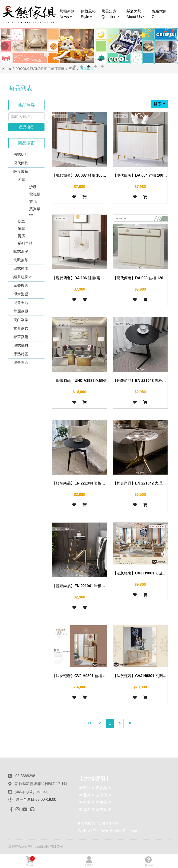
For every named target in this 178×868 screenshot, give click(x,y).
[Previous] (100, 724)
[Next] (120, 724)
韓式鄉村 (21, 345)
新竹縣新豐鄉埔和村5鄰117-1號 (41, 784)
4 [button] (95, 66)
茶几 (33, 202)
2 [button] (82, 66)
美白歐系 (21, 320)
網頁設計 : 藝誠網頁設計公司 (42, 847)
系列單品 (35, 211)
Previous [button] (5, 46)
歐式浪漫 (21, 251)
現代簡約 (21, 163)
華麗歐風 (21, 311)
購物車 (30, 861)
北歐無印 (21, 260)
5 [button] (102, 66)
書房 (21, 236)
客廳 (21, 179)
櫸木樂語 (21, 294)
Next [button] (173, 46)
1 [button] (75, 66)
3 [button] (89, 66)
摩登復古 (21, 286)
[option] (89, 46)
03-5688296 (25, 776)
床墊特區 (21, 354)
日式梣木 (21, 268)
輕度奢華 (21, 172)
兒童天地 (21, 303)
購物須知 (148, 861)
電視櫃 (35, 194)
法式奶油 (21, 155)
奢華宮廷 (21, 337)
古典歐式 (21, 328)
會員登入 (89, 861)
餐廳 (21, 229)
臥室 (21, 221)
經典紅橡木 (23, 277)
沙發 (33, 187)
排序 (158, 104)
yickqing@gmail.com (32, 792)
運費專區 (21, 363)
